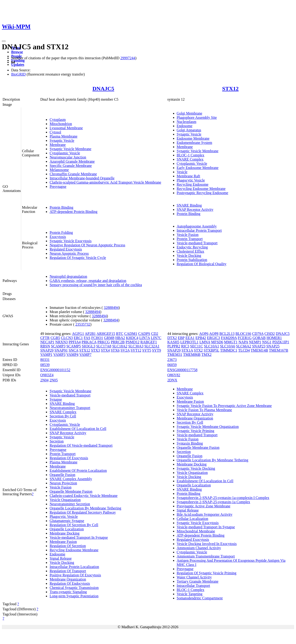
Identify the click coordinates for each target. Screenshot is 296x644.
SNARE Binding (189, 205)
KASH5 (174, 342)
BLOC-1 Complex (191, 155)
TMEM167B (279, 350)
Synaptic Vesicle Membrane (70, 149)
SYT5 (147, 350)
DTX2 (172, 338)
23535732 (83, 324)
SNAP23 (259, 346)
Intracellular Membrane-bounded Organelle (82, 178)
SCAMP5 (74, 346)
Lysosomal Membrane (66, 128)
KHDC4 (132, 338)
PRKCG (104, 342)
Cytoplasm (58, 120)
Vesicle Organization (65, 500)
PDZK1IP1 (281, 342)
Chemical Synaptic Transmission (74, 588)
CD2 (155, 334)
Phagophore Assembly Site (197, 117)
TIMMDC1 (229, 350)
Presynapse (58, 187)
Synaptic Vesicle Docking (196, 468)
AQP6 (204, 334)
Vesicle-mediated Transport (197, 243)
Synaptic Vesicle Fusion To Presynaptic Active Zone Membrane (224, 406)
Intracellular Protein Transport (199, 230)
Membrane (58, 145)
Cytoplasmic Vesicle (65, 153)
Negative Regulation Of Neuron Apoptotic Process (87, 245)
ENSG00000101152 (55, 370)
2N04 (44, 380)
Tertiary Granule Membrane (198, 581)
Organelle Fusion (62, 475)
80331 (45, 360)
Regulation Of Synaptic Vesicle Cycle (78, 258)
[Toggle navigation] (4, 41)
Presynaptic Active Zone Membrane (204, 506)
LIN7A (145, 338)
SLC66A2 (244, 346)
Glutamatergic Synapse (67, 521)
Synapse (56, 399)
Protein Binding (61, 207)
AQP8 (214, 334)
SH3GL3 (88, 346)
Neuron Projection (63, 483)
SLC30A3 (136, 346)
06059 (172, 365)
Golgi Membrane (190, 113)
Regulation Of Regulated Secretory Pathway (83, 512)
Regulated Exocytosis (66, 249)
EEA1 (190, 338)
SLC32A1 (152, 346)
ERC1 (78, 338)
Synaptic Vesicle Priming (196, 431)
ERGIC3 (214, 338)
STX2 (198, 350)
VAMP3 (59, 355)
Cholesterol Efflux (191, 251)
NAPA (243, 342)
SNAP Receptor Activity (195, 210)
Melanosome (59, 170)
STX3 (95, 350)
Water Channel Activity (194, 577)
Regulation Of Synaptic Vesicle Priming (207, 573)
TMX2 (207, 355)
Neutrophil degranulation (68, 276)
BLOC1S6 (243, 334)
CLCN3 (67, 338)
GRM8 (109, 338)
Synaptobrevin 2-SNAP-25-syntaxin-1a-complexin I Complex (223, 498)
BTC (120, 334)
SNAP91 (61, 350)
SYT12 (136, 350)
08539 (45, 365)
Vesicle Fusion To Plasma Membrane (204, 410)
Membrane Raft (189, 176)
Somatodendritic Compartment (200, 598)
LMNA (205, 342)
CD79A (258, 334)
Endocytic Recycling (192, 247)
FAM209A (229, 338)
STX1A (187, 350)
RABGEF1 (149, 342)
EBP (181, 338)
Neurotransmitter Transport (70, 408)
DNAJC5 (103, 89)
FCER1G (245, 338)
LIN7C (156, 338)
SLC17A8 (104, 346)
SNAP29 (47, 350)
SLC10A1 (212, 346)
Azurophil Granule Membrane (72, 161)
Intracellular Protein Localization (74, 567)
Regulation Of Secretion (68, 546)
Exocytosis (58, 237)
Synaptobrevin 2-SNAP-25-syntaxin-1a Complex (214, 502)
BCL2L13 (227, 334)
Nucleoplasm (187, 122)
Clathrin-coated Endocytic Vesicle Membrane (84, 496)
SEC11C (196, 346)
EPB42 (201, 338)
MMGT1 (231, 342)
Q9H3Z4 (47, 375)
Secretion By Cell (63, 416)
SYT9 (157, 350)
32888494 (111, 308)
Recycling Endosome (193, 184)
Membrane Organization (68, 579)
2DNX (172, 380)
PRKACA (89, 342)
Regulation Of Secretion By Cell (74, 525)
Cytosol (55, 132)
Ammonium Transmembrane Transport (206, 556)
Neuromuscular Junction (68, 157)
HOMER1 (274, 338)
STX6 (115, 350)
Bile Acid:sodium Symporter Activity (205, 514)
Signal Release (61, 558)
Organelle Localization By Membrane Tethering (85, 508)
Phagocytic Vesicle (191, 180)
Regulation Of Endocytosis (70, 583)
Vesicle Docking (189, 256)
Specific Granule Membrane (71, 166)
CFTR (45, 338)
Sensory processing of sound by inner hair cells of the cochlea (96, 285)
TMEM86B (192, 355)
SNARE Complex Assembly (71, 479)
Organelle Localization (67, 529)
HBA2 (120, 338)
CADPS (144, 334)
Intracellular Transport (194, 586)
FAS (87, 338)
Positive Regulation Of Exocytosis (75, 575)
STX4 (105, 350)
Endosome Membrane (193, 138)
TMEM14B (259, 350)
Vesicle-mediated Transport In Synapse (79, 537)
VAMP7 (85, 355)
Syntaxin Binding (190, 443)
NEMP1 (255, 342)
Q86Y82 (174, 375)
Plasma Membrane (64, 136)
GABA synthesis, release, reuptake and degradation (88, 281)
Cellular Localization (193, 519)
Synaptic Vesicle (62, 140)
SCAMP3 (58, 346)
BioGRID (18, 74)
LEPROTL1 (189, 342)
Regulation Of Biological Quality (202, 264)
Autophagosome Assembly (197, 226)
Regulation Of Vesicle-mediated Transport (81, 445)
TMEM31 (175, 355)
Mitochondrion (61, 124)
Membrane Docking (65, 533)
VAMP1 (46, 355)
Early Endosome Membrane (198, 168)
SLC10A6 (228, 346)
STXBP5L (212, 350)
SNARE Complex (190, 159)
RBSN (45, 346)
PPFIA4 (75, 342)
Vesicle (182, 172)
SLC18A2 (120, 346)
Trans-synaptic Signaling (68, 592)
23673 (172, 360)
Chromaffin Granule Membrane (73, 174)
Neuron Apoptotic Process (69, 253)
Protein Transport (190, 239)
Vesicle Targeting (190, 594)
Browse (17, 52)
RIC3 (185, 346)
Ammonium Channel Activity (199, 548)
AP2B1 (90, 334)
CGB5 (55, 338)
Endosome (185, 126)
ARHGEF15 (106, 334)
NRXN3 (61, 342)
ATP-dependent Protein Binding (73, 212)
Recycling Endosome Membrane (201, 189)
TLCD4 (244, 350)
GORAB (259, 338)
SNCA (74, 350)
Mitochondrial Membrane (196, 531)
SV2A (125, 350)
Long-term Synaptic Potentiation (74, 596)
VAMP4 (72, 355)
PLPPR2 (174, 346)
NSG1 (267, 342)
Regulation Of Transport (68, 571)
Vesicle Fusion (188, 235)
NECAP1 (47, 342)
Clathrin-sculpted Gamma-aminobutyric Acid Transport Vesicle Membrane (105, 182)
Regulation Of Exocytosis (69, 458)
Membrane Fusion (63, 542)
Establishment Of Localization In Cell (78, 429)
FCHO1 (97, 338)
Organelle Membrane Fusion (71, 491)
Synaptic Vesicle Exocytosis (71, 241)
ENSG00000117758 (182, 370)
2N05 (54, 380)
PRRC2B (118, 342)
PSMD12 (133, 342)
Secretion (57, 441)
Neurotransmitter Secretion (70, 504)
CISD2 (269, 334)
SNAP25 (273, 346)
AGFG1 (78, 334)
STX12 (230, 89)
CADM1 (131, 334)
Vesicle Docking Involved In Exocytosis (207, 544)
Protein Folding (61, 233)
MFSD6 (217, 342)
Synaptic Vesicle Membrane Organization (208, 427)
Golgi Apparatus (189, 130)
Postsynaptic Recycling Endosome (202, 193)
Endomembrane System (194, 143)
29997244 (128, 58)
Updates (18, 64)
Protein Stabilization (192, 260)
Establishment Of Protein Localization (78, 471)
